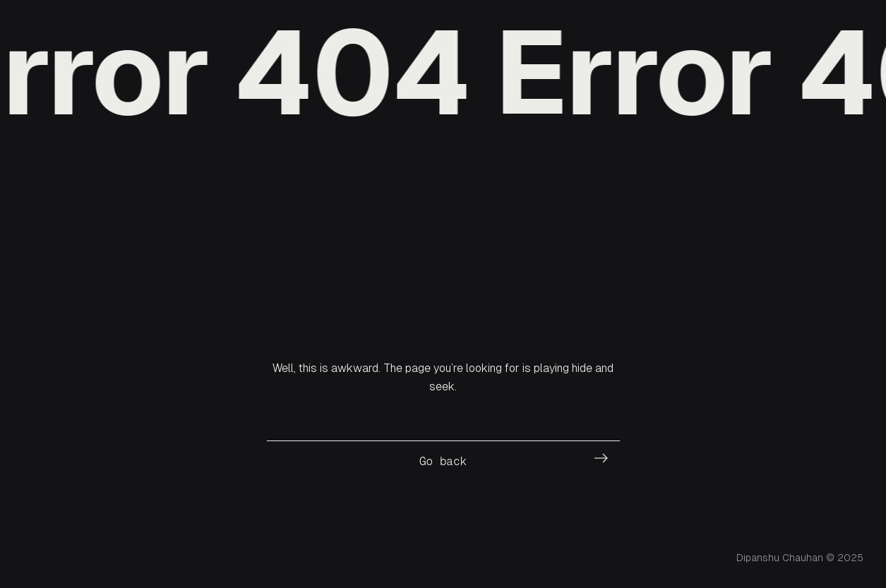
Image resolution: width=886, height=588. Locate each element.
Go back (443, 461)
